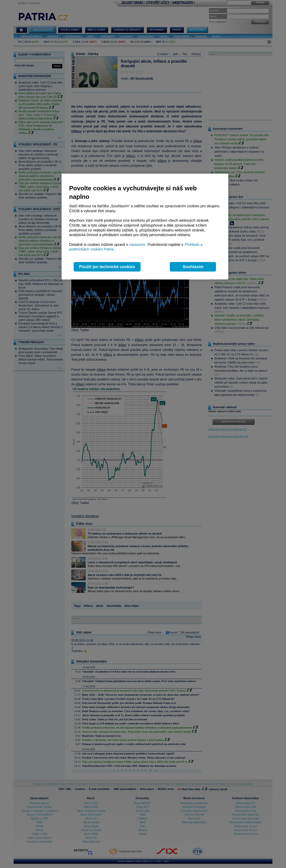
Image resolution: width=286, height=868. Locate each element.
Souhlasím (193, 267)
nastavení (137, 245)
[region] (145, 227)
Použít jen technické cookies (107, 267)
